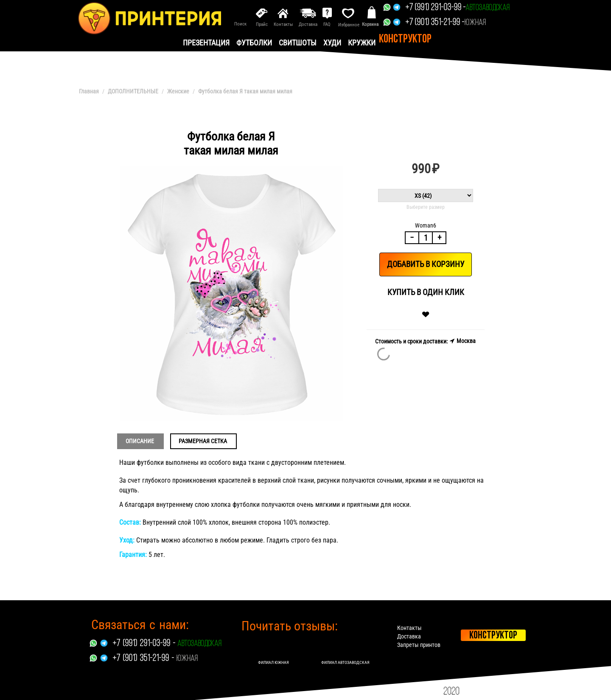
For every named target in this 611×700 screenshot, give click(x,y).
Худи (332, 43)
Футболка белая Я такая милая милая (245, 91)
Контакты (409, 628)
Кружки (362, 43)
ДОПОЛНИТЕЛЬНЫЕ (133, 91)
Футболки (254, 43)
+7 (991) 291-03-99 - (435, 8)
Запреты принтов (419, 645)
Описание (140, 441)
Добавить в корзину (426, 264)
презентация (206, 43)
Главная (89, 91)
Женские (178, 91)
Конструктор (405, 39)
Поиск (240, 24)
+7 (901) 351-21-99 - (435, 23)
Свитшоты (298, 43)
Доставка (409, 636)
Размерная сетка (203, 441)
